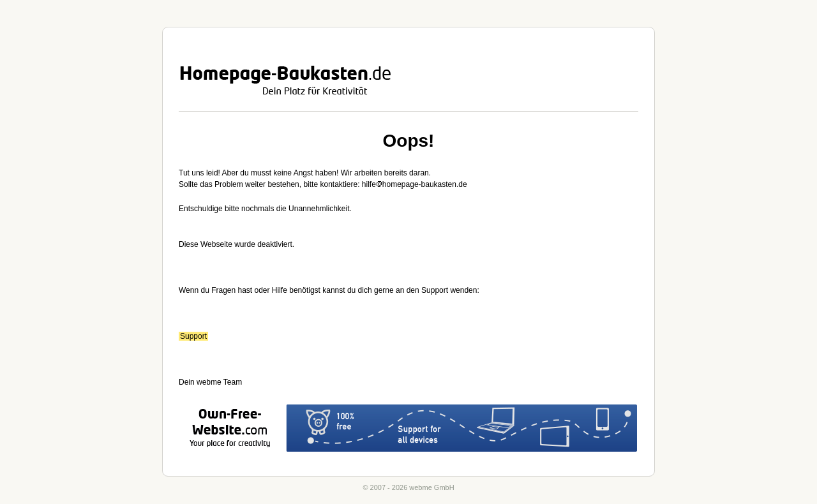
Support (193, 336)
